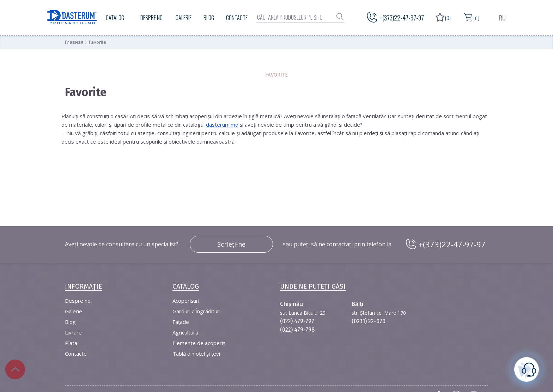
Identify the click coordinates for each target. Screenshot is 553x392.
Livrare (73, 332)
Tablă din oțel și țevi (196, 354)
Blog (209, 18)
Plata (71, 343)
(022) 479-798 (297, 330)
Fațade (181, 322)
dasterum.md (222, 125)
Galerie (184, 18)
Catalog (115, 18)
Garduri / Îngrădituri (196, 311)
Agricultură (185, 332)
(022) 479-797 (297, 321)
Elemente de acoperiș (199, 343)
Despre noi (152, 18)
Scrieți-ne (231, 244)
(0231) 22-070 (369, 321)
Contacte (237, 18)
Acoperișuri (186, 301)
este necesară (527, 369)
